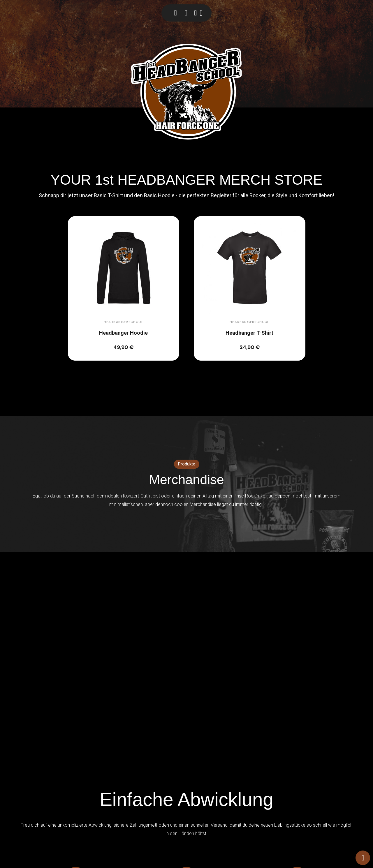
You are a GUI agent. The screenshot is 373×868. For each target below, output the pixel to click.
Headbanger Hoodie (123, 333)
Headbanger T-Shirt (249, 333)
